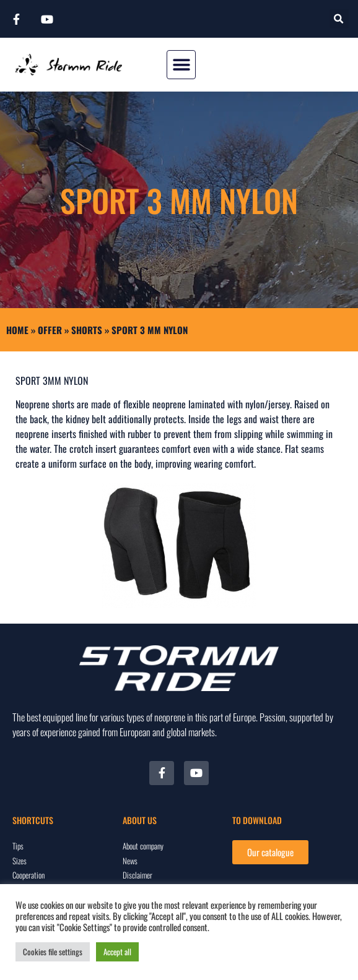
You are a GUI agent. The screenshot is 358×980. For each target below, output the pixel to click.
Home (17, 330)
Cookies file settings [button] (53, 952)
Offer (50, 330)
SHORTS (87, 330)
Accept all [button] (117, 952)
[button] (339, 19)
